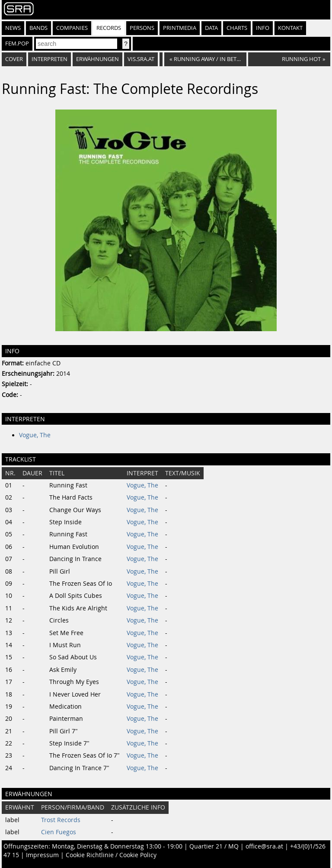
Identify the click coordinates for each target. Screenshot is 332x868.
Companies (72, 28)
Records (109, 28)
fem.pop (17, 44)
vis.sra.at (141, 59)
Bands (38, 28)
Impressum (42, 855)
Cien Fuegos (59, 832)
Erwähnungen (97, 59)
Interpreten (49, 59)
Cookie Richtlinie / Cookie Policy (111, 855)
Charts (237, 28)
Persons (142, 28)
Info (263, 28)
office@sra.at (264, 846)
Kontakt (290, 28)
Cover (14, 59)
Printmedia (180, 28)
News (13, 28)
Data (211, 28)
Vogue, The (35, 435)
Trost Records (61, 820)
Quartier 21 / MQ (214, 846)
